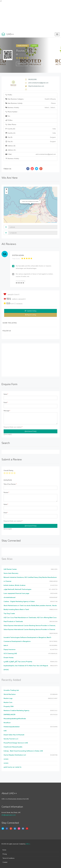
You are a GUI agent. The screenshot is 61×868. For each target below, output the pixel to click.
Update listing (32, 311)
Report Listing (31, 315)
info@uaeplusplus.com (9, 815)
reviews (18, 304)
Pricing (5, 854)
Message (7, 411)
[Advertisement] (30, 17)
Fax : (8, 116)
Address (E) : (11, 146)
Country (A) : (30, 133)
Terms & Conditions (9, 858)
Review (6, 493)
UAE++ (28, 844)
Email (6, 403)
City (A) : (30, 142)
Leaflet (48, 222)
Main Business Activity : (30, 103)
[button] (40, 201)
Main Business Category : (30, 99)
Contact (5, 862)
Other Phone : (11, 125)
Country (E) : (30, 129)
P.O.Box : (9, 120)
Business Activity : (30, 108)
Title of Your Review (10, 484)
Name (6, 394)
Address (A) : (11, 150)
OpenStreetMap (54, 222)
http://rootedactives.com (36, 86)
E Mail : (30, 154)
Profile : (9, 95)
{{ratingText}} (8, 480)
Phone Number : (12, 112)
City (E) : (30, 137)
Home (4, 850)
